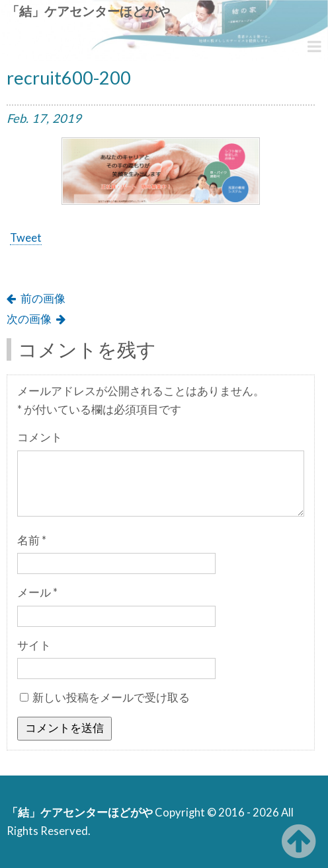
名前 (32, 540)
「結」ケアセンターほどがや (88, 11)
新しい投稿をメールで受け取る (111, 698)
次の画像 (29, 319)
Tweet (26, 238)
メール (37, 593)
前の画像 (43, 299)
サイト (34, 645)
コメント (40, 437)
